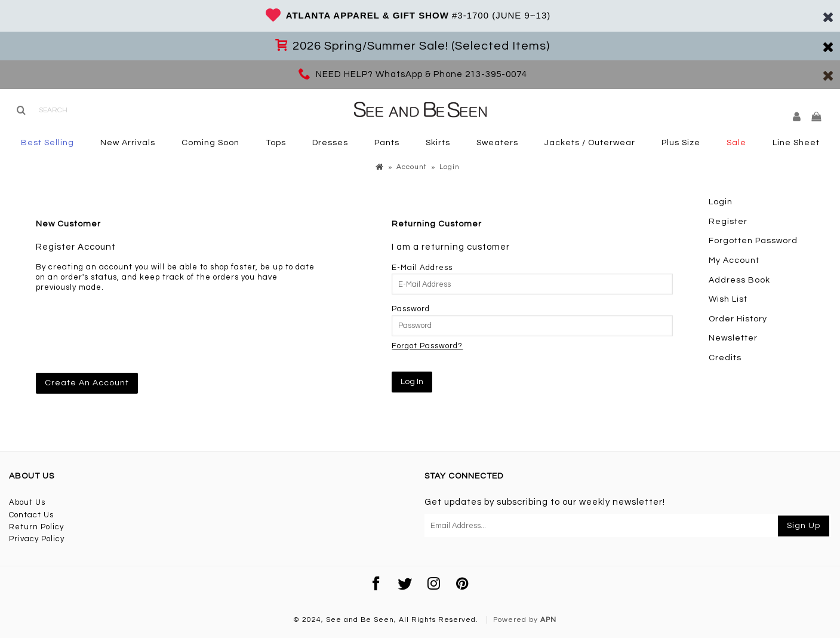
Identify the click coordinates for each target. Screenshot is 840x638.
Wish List (728, 299)
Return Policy (36, 527)
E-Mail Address (422, 268)
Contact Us (31, 515)
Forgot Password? (427, 346)
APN (548, 620)
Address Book (739, 280)
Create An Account (87, 383)
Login (721, 202)
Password (411, 309)
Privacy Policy (37, 539)
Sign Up (804, 526)
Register (728, 222)
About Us (27, 502)
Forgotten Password (753, 241)
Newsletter (733, 338)
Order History (738, 319)
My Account (734, 260)
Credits (725, 358)
